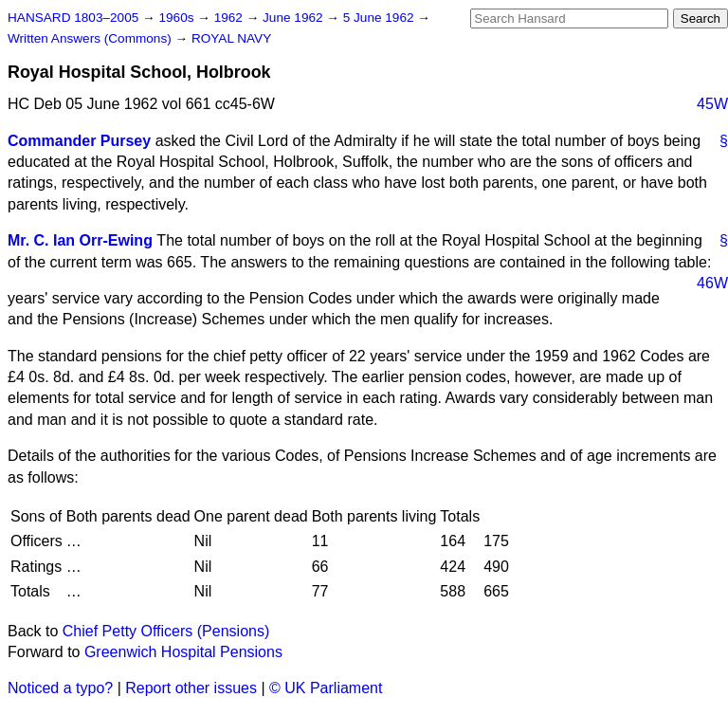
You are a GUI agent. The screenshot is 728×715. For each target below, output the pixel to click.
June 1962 (294, 18)
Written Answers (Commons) (91, 38)
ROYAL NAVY (231, 38)
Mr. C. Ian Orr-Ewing (80, 240)
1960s (178, 18)
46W (712, 283)
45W (712, 104)
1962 (230, 18)
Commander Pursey (79, 141)
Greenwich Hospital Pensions (183, 652)
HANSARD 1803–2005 (73, 18)
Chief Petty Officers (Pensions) (166, 631)
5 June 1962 (381, 18)
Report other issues (191, 688)
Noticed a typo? (60, 688)
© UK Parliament (326, 688)
